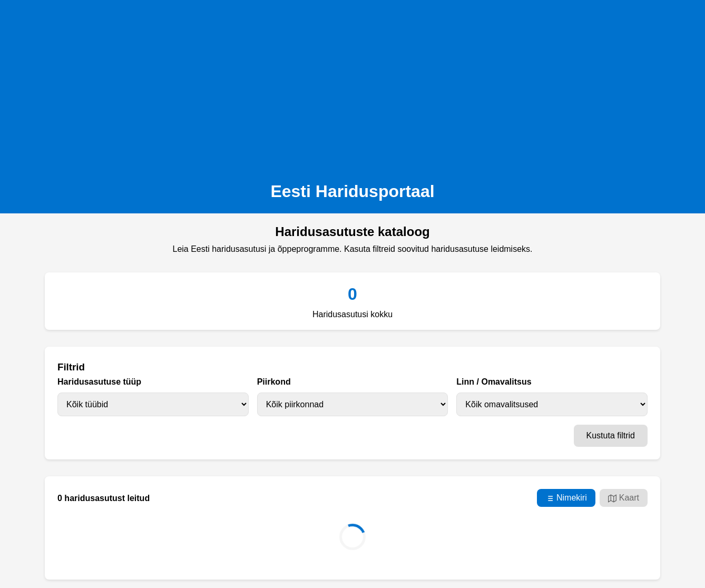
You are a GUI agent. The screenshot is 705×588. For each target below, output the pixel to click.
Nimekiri (566, 498)
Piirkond (274, 382)
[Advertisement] (352, 87)
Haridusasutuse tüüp (99, 382)
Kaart (624, 498)
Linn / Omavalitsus (494, 382)
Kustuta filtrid (611, 435)
